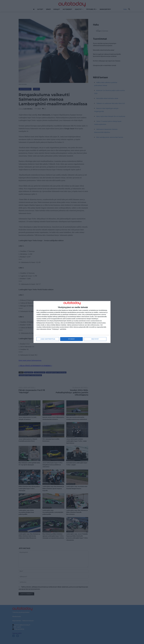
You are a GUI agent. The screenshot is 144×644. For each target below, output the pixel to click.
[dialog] (72, 322)
